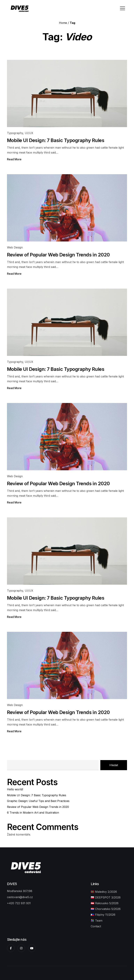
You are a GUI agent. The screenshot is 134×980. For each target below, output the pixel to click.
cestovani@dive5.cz (20, 897)
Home (63, 23)
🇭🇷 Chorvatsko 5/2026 (106, 909)
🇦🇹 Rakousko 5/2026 (105, 903)
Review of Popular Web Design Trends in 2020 (58, 255)
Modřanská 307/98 (20, 891)
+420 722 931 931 (19, 903)
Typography (15, 133)
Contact (96, 926)
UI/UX (29, 133)
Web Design (15, 247)
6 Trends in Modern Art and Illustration (33, 813)
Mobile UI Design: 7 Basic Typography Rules (56, 140)
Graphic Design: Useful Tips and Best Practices (38, 801)
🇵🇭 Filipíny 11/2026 (103, 915)
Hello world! (15, 789)
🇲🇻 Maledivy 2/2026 (104, 892)
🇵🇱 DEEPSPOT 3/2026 (106, 897)
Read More (14, 159)
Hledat (114, 765)
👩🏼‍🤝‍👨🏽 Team (97, 921)
